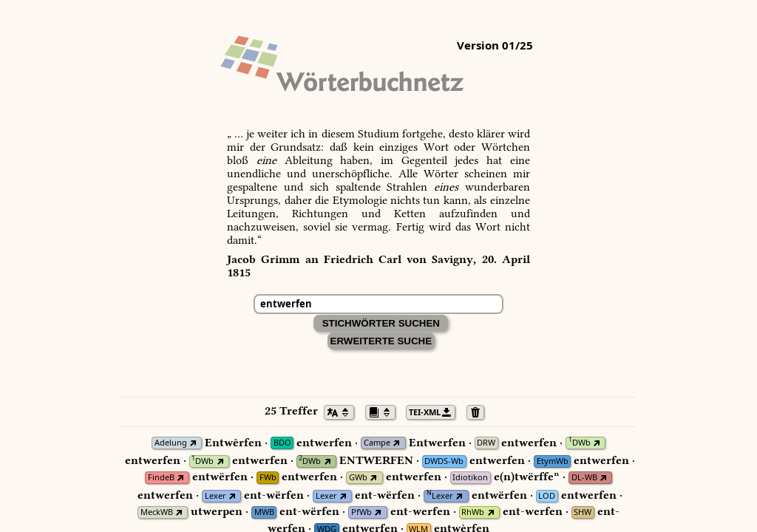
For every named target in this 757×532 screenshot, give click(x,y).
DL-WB (584, 478)
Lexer (215, 496)
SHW (583, 512)
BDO (282, 443)
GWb (358, 478)
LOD (547, 496)
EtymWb (553, 461)
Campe (377, 443)
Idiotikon (470, 478)
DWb (580, 443)
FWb (268, 478)
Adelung (171, 443)
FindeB (161, 478)
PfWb (361, 512)
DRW (486, 443)
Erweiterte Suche (381, 341)
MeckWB (157, 512)
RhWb (473, 512)
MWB (264, 512)
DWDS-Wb (444, 461)
